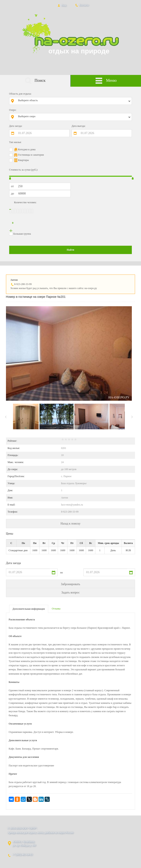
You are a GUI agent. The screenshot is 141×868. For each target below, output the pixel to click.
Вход (62, 5)
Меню (106, 81)
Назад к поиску (70, 523)
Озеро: (13, 110)
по (61, 573)
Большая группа (22, 234)
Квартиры (23, 160)
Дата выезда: (79, 126)
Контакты (82, 5)
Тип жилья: (15, 142)
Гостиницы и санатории (31, 155)
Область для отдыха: (20, 94)
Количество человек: (25, 202)
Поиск (35, 81)
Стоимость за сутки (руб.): (24, 170)
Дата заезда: (16, 126)
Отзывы (56, 609)
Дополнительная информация (29, 609)
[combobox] (74, 101)
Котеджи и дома (27, 149)
